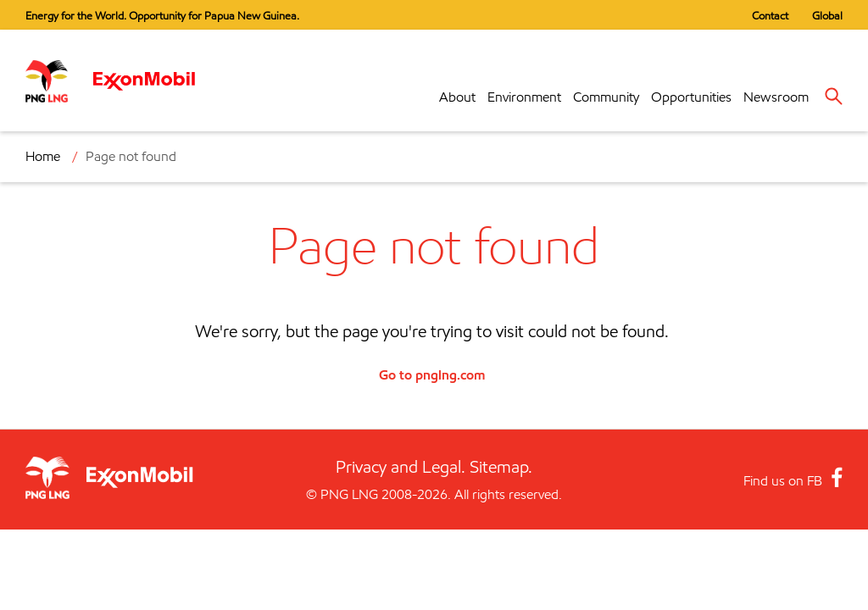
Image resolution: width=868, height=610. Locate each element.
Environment (524, 97)
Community (606, 97)
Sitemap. (501, 467)
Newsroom (776, 97)
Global (827, 15)
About (457, 97)
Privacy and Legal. (401, 467)
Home (43, 156)
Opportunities (691, 97)
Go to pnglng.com (432, 374)
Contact (770, 15)
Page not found (131, 156)
